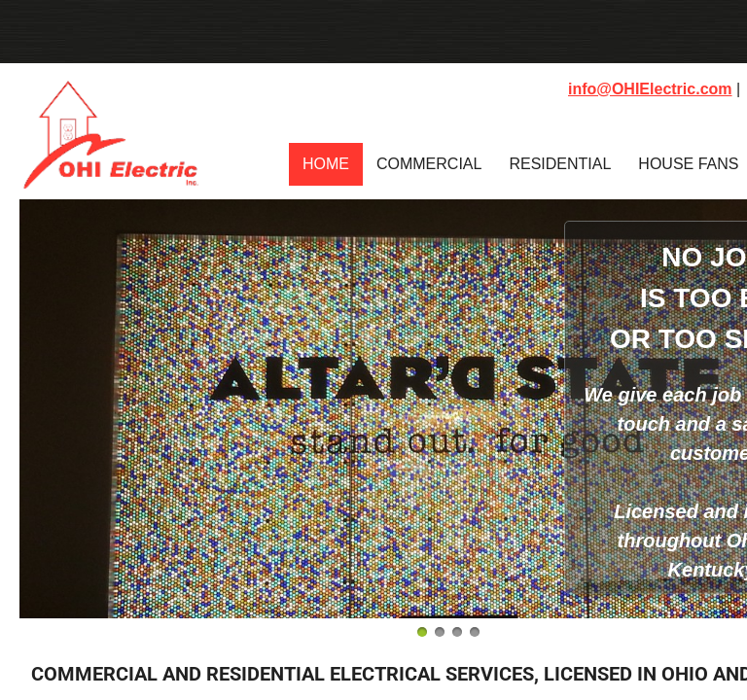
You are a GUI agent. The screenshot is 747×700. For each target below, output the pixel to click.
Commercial (429, 164)
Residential (560, 164)
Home (326, 164)
